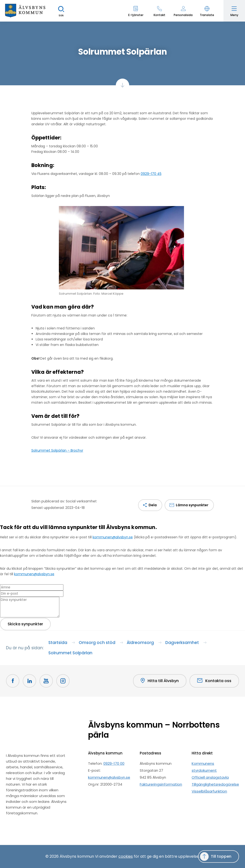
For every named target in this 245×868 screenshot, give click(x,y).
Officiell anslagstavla (210, 777)
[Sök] (61, 11)
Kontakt (159, 15)
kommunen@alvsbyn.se (113, 537)
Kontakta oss (214, 681)
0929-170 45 (151, 174)
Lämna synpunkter (192, 505)
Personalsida (183, 15)
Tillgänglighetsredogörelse (215, 784)
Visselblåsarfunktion (209, 791)
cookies (126, 856)
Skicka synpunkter (25, 624)
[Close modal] (1, 534)
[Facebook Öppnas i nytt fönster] (13, 681)
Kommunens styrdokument (204, 767)
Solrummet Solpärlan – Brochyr (57, 450)
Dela (153, 505)
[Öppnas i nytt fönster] (63, 681)
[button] (207, 11)
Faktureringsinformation (161, 784)
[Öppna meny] (234, 11)
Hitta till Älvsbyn (160, 681)
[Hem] (25, 11)
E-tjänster (136, 15)
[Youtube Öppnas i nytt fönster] (46, 681)
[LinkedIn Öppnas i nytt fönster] (29, 681)
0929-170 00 (114, 763)
